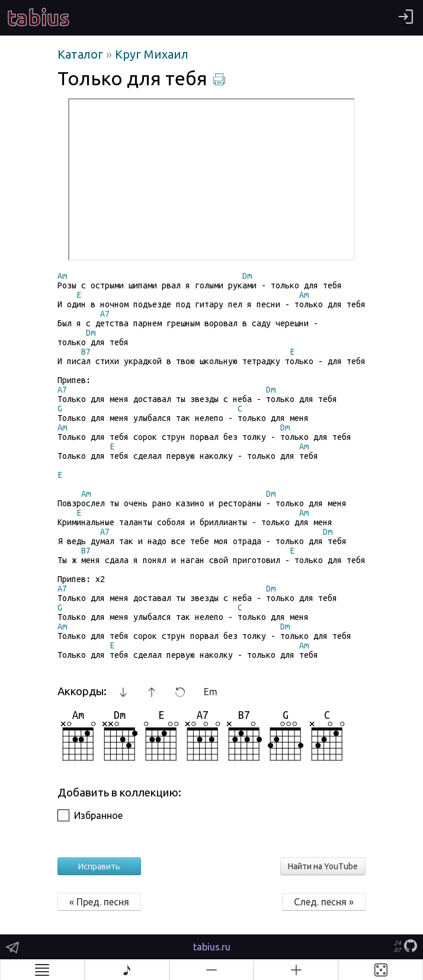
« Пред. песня (99, 902)
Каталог (82, 54)
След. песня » (324, 902)
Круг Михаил (152, 54)
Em (211, 692)
